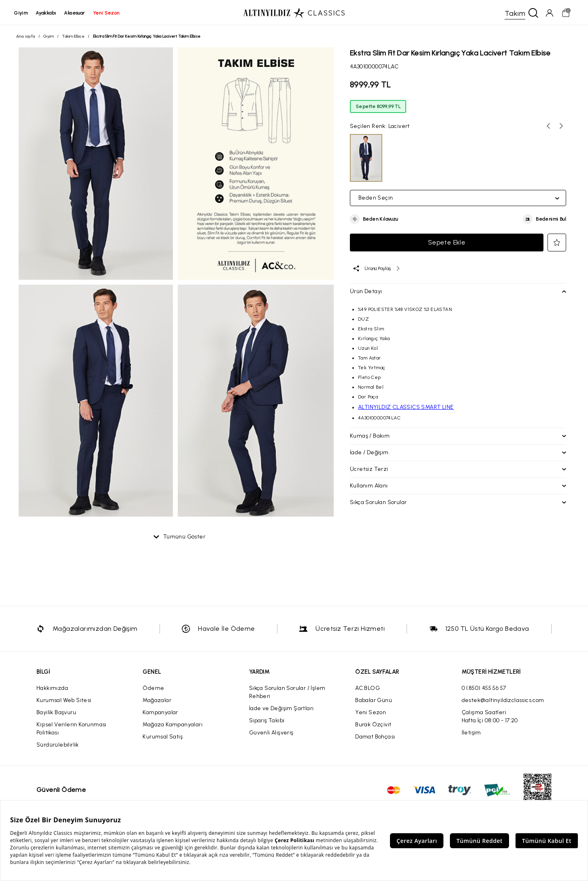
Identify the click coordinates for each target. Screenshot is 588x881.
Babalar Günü (374, 701)
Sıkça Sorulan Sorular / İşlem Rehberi (287, 693)
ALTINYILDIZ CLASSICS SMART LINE (406, 408)
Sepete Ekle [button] (447, 244)
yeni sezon (108, 13)
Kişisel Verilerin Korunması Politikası (71, 730)
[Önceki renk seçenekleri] (548, 127)
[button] (374, 220)
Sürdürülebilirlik (58, 746)
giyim (23, 13)
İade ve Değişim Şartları (281, 710)
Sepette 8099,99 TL (378, 108)
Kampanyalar (160, 714)
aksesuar (76, 13)
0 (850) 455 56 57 (484, 689)
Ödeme (153, 689)
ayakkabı (48, 13)
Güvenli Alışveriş (271, 734)
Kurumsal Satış (163, 738)
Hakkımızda (52, 689)
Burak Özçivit (373, 726)
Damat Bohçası (375, 738)
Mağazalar (157, 701)
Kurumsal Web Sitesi (64, 701)
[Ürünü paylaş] (376, 270)
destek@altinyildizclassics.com (503, 701)
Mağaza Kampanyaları (173, 726)
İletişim (471, 734)
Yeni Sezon (371, 714)
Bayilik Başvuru (56, 714)
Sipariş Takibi (267, 722)
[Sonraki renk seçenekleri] (561, 127)
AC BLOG (367, 689)
